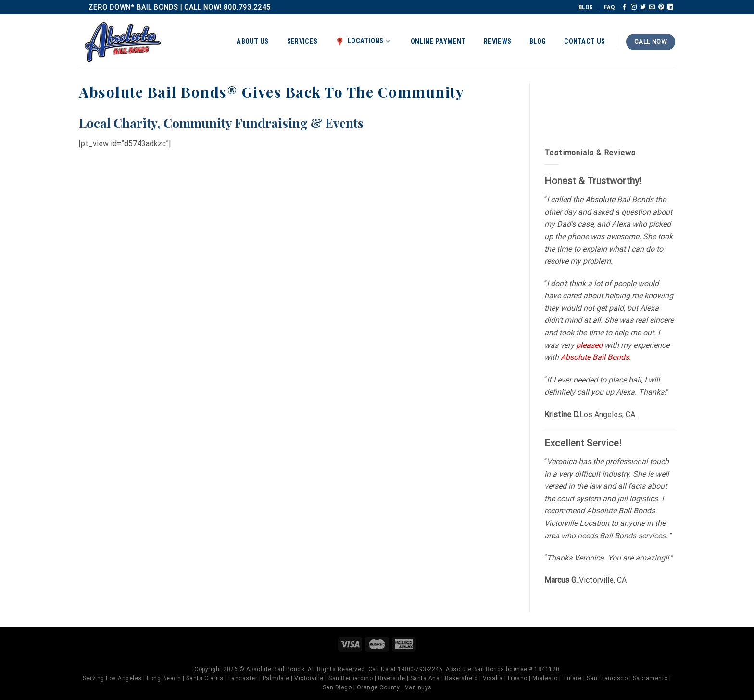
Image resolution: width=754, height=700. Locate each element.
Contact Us (584, 42)
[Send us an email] (652, 7)
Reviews (497, 42)
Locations (363, 41)
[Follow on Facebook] (624, 7)
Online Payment (438, 42)
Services (302, 42)
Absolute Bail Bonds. (596, 357)
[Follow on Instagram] (634, 7)
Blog (538, 42)
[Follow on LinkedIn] (670, 7)
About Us (252, 42)
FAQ (609, 7)
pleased (589, 345)
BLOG (586, 7)
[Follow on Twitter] (643, 7)
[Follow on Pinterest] (661, 7)
